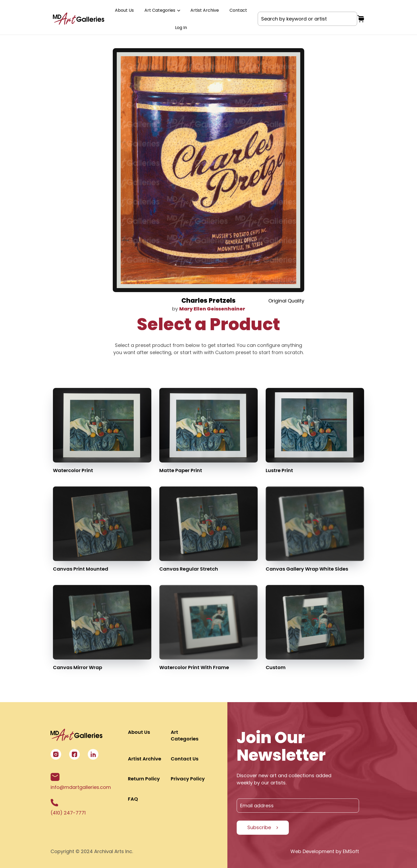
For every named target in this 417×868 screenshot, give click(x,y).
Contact (238, 10)
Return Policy (144, 779)
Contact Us (185, 759)
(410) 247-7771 (68, 807)
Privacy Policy (188, 779)
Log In (181, 28)
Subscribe (259, 827)
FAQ (133, 799)
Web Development (312, 851)
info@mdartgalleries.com (81, 782)
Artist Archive (205, 10)
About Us (124, 10)
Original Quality (286, 301)
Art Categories (162, 10)
